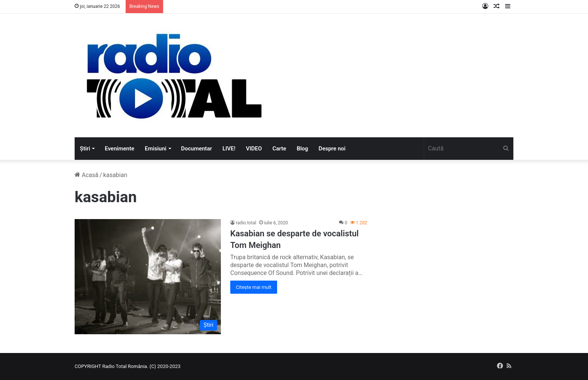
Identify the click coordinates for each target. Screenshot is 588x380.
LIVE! (229, 149)
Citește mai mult (254, 287)
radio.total (246, 223)
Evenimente (119, 149)
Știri (85, 149)
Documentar (196, 149)
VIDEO (254, 149)
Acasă (86, 175)
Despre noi (332, 149)
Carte (279, 149)
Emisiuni (156, 149)
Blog (302, 149)
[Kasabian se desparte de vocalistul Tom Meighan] (148, 277)
